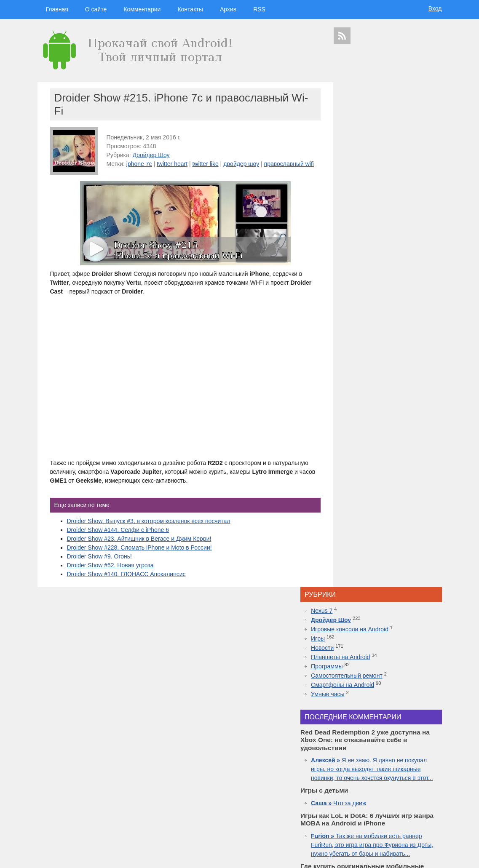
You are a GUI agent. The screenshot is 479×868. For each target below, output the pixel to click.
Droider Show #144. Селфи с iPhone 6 (118, 539)
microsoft (344, 763)
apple (408, 746)
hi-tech (389, 738)
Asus (432, 763)
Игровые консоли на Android (382, 124)
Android (363, 763)
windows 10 (367, 785)
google (363, 755)
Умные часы (360, 189)
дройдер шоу (241, 164)
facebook (429, 785)
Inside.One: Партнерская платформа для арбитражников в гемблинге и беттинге (389, 548)
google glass (349, 792)
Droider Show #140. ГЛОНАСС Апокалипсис (126, 583)
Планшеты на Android (372, 152)
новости (412, 738)
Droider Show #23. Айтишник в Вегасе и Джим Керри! (139, 548)
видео (402, 763)
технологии (362, 738)
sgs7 (418, 778)
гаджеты (420, 724)
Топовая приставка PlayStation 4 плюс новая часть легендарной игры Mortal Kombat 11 (387, 636)
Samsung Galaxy (351, 822)
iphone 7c (139, 164)
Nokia (371, 778)
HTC (428, 755)
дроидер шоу (347, 770)
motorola (342, 778)
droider (418, 763)
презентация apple (352, 814)
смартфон (383, 763)
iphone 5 (388, 770)
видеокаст (385, 746)
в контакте (408, 822)
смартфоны (354, 746)
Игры (350, 133)
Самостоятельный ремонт (379, 170)
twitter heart (172, 164)
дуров (385, 778)
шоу (374, 822)
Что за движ (371, 315)
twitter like (205, 164)
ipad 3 (412, 785)
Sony (358, 778)
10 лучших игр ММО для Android (387, 654)
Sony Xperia (408, 792)
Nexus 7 (354, 105)
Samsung (385, 755)
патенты (428, 822)
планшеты (410, 755)
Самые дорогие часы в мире (382, 671)
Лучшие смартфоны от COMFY (385, 618)
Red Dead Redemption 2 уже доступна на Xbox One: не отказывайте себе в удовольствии (389, 592)
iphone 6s (384, 807)
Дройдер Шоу (151, 155)
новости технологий (418, 770)
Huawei (370, 770)
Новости (354, 142)
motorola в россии (413, 807)
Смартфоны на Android (375, 179)
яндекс (388, 822)
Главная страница (71, 856)
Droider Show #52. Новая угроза (110, 574)
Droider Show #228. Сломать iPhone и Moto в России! (139, 556)
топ (436, 807)
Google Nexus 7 (378, 792)
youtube (429, 814)
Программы (359, 161)
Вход (435, 8)
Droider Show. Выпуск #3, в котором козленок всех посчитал (149, 530)
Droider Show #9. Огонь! (99, 565)
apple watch (392, 785)
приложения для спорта (396, 814)
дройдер (403, 778)
